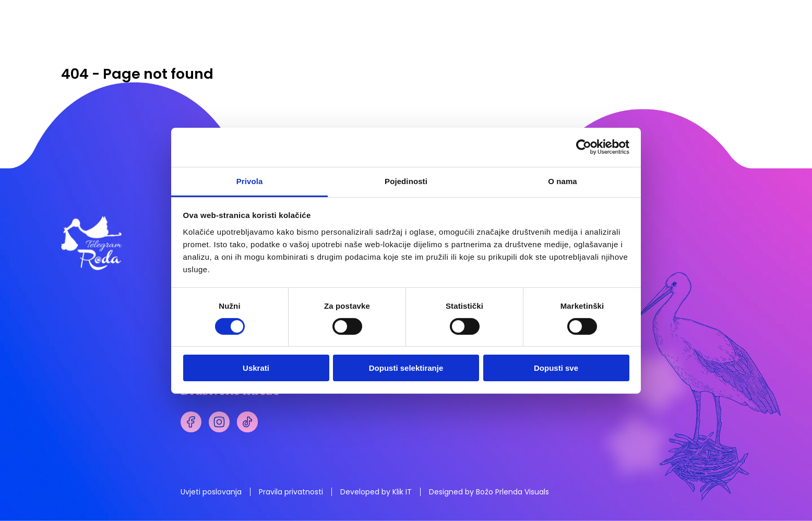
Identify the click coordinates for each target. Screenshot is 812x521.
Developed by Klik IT (376, 492)
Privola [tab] (250, 181)
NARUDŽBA (702, 46)
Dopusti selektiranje (406, 368)
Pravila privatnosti (291, 492)
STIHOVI (613, 46)
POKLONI (548, 46)
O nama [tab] (563, 181)
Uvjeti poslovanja (211, 492)
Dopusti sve (556, 368)
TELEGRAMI (410, 46)
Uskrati (256, 368)
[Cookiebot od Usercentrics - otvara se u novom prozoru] (584, 147)
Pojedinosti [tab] (406, 181)
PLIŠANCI (482, 46)
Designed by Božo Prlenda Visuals (489, 492)
